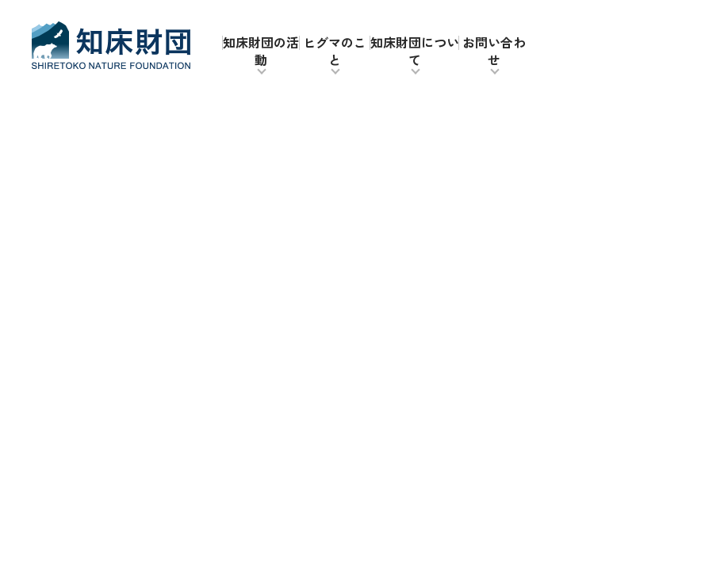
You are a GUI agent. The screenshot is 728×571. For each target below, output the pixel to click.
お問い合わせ (494, 51)
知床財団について (415, 51)
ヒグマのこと (335, 51)
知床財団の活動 (261, 51)
